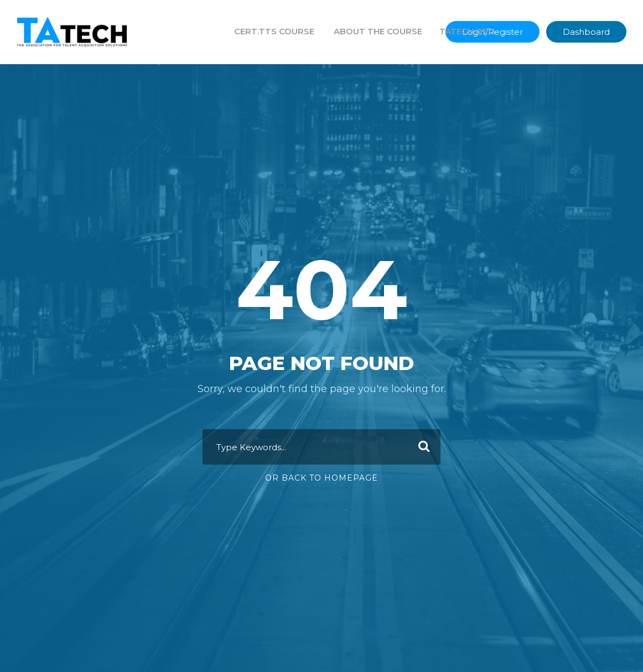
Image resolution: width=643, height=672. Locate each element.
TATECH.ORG (465, 31)
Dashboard (590, 32)
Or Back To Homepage (322, 478)
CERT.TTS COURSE (276, 31)
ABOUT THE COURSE (377, 31)
